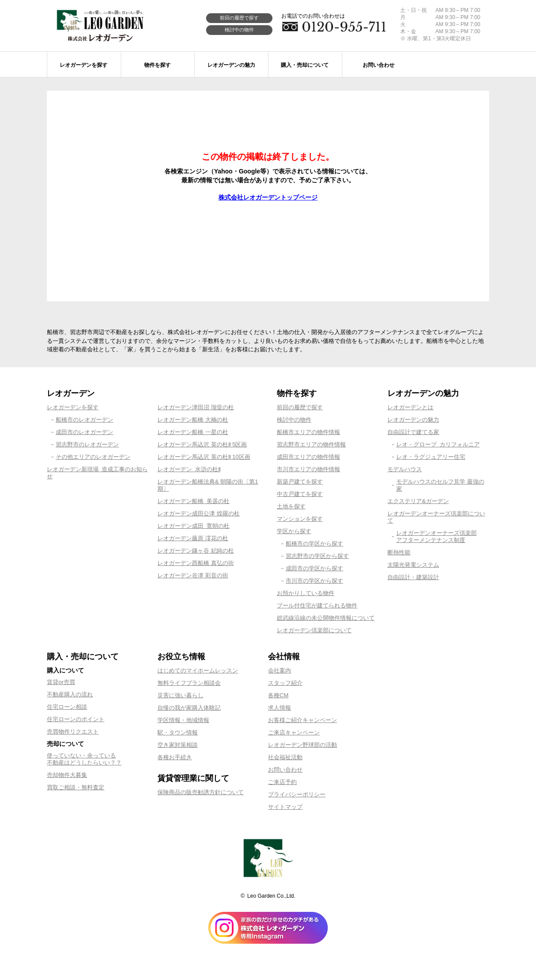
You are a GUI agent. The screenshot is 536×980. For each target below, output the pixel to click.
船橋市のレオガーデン (84, 420)
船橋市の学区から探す (314, 544)
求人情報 (279, 708)
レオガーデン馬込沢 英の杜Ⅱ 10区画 (204, 457)
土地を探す (291, 506)
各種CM (278, 695)
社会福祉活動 (285, 757)
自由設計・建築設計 (413, 577)
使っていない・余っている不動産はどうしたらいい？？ (84, 759)
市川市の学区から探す (314, 581)
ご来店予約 (282, 782)
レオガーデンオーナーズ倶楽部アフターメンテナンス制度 (436, 536)
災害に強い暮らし (180, 695)
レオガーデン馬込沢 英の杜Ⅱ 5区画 (202, 444)
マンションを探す (300, 519)
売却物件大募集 (67, 775)
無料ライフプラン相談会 (189, 683)
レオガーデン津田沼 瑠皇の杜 (196, 407)
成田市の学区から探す (314, 568)
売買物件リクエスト (73, 732)
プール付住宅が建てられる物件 (317, 605)
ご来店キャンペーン (294, 732)
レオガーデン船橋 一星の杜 (193, 432)
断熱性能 (399, 552)
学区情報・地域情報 (183, 720)
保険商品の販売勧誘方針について (201, 792)
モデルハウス (405, 469)
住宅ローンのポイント (76, 719)
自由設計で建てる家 (413, 432)
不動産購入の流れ (70, 694)
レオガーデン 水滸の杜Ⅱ (189, 469)
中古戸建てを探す (300, 494)
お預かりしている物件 (306, 593)
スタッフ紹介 (285, 683)
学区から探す (294, 531)
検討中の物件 (239, 30)
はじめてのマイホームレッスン (198, 671)
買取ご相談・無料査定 (76, 787)
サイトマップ (285, 807)
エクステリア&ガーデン (418, 501)
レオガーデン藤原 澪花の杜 (193, 538)
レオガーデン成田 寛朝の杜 (193, 526)
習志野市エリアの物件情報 (311, 444)
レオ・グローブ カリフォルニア (438, 444)
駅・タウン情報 (178, 732)
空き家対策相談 (178, 745)
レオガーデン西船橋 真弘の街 (196, 563)
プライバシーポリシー (297, 794)
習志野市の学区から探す (317, 556)
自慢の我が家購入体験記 (189, 708)
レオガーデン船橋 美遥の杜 (193, 501)
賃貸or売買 (61, 682)
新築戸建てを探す (300, 482)
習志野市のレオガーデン (87, 444)
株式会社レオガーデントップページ (268, 197)
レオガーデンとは (410, 407)
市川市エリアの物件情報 (308, 469)
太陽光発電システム (413, 565)
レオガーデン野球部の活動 (302, 745)
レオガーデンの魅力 (413, 420)
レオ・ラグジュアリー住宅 (431, 457)
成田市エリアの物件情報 (308, 457)
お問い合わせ (285, 770)
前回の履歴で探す (239, 18)
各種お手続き (175, 757)
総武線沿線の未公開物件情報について (326, 618)
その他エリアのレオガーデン (93, 457)
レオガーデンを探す (73, 407)
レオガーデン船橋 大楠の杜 (193, 420)
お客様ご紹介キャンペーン (302, 720)
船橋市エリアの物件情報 (308, 432)
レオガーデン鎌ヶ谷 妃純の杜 (196, 551)
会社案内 (279, 671)
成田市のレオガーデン (84, 432)
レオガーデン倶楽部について (314, 630)
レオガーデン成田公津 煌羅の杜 (199, 513)
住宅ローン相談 (67, 707)
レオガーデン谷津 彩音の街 (193, 575)
